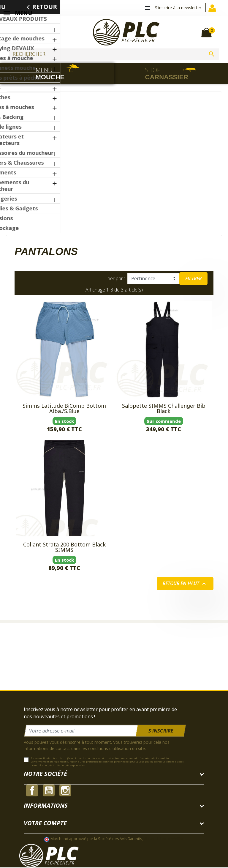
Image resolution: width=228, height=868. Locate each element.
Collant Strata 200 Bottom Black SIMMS (64, 548)
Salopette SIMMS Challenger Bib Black (164, 409)
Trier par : (115, 279)
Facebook (32, 791)
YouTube (49, 791)
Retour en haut (185, 584)
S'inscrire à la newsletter (178, 8)
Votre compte (45, 824)
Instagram (65, 791)
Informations (46, 806)
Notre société (45, 774)
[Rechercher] (114, 54)
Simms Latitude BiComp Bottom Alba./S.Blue (64, 409)
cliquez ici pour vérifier (164, 839)
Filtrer (193, 279)
